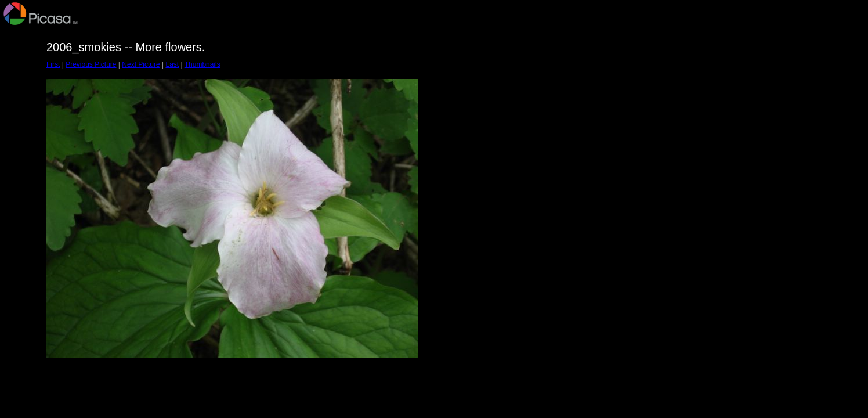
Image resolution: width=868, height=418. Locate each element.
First (53, 64)
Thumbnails (202, 64)
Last (172, 64)
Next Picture (141, 64)
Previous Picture (91, 64)
